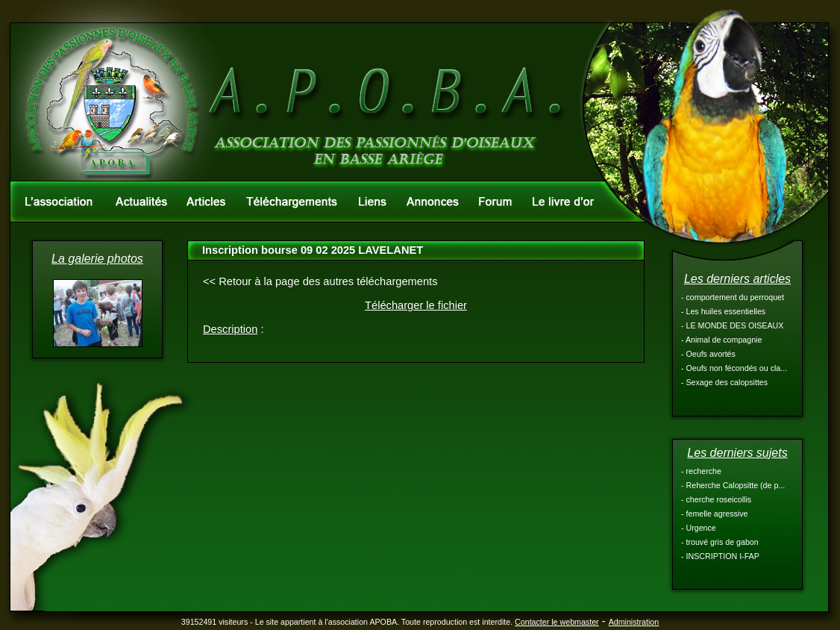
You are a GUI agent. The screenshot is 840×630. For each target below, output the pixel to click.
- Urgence (699, 528)
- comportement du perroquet (733, 297)
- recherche (701, 471)
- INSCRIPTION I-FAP (720, 556)
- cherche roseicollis (716, 499)
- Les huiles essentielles (723, 311)
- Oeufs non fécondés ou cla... (734, 368)
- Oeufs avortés (708, 354)
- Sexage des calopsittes (724, 382)
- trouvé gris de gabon (720, 542)
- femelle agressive (714, 514)
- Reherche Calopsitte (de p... (733, 485)
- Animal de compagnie (721, 340)
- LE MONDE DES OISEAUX (732, 325)
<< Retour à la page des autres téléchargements (320, 281)
